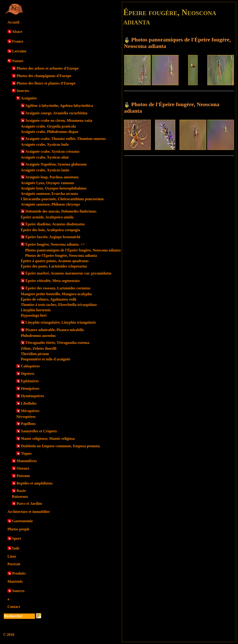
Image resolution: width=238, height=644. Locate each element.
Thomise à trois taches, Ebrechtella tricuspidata (59, 305)
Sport (17, 538)
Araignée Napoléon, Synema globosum (56, 164)
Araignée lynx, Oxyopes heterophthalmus (54, 188)
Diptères (28, 374)
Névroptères (26, 417)
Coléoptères (30, 366)
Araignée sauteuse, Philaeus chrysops (50, 204)
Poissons (23, 476)
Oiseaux (23, 468)
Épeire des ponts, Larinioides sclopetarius (54, 266)
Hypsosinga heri (34, 315)
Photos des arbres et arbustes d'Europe (48, 68)
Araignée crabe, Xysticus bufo (45, 144)
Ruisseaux (20, 497)
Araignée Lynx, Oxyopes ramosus (47, 183)
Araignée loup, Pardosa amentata (52, 177)
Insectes (23, 91)
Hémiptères (30, 388)
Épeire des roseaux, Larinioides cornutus (58, 288)
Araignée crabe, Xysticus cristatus (52, 151)
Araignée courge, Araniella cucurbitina (56, 113)
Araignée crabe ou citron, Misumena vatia (59, 120)
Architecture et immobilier (29, 512)
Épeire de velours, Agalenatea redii (48, 299)
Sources (18, 591)
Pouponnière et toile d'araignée (46, 359)
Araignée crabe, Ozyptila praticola (48, 126)
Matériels (15, 581)
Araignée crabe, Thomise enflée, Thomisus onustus (66, 139)
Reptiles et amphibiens (35, 483)
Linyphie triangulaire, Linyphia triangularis (61, 322)
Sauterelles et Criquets (39, 431)
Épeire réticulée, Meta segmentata (53, 281)
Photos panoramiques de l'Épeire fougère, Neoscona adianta (73, 250)
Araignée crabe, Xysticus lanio (45, 170)
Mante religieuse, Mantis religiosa (48, 439)
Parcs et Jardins (29, 503)
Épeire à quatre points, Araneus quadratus (55, 261)
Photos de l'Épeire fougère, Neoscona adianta (61, 256)
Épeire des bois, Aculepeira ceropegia (50, 230)
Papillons (28, 424)
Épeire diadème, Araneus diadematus (55, 224)
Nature (18, 61)
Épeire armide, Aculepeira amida (47, 217)
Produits (19, 573)
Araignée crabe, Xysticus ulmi (45, 157)
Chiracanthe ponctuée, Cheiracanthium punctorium (62, 199)
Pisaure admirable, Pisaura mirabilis (55, 330)
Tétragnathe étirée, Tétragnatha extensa (57, 343)
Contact (14, 607)
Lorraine (19, 51)
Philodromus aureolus (38, 336)
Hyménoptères (33, 396)
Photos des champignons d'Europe (44, 76)
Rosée (21, 491)
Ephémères (30, 381)
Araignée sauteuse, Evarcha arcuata (49, 194)
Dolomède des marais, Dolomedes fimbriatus (61, 211)
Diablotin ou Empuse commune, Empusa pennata (60, 446)
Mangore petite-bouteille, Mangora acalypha (56, 294)
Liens (12, 556)
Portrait (14, 564)
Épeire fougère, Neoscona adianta (55, 244)
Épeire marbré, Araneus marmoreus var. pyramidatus (68, 273)
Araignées (29, 98)
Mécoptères (30, 411)
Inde (16, 548)
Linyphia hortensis (36, 310)
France (18, 41)
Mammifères (27, 461)
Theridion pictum (35, 354)
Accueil (13, 22)
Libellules (29, 403)
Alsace (17, 32)
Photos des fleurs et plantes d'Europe (46, 83)
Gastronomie (22, 521)
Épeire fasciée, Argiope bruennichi (53, 237)
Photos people (19, 529)
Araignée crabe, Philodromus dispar (50, 132)
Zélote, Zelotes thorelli (39, 348)
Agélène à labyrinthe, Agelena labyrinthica (59, 106)
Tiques (26, 453)
